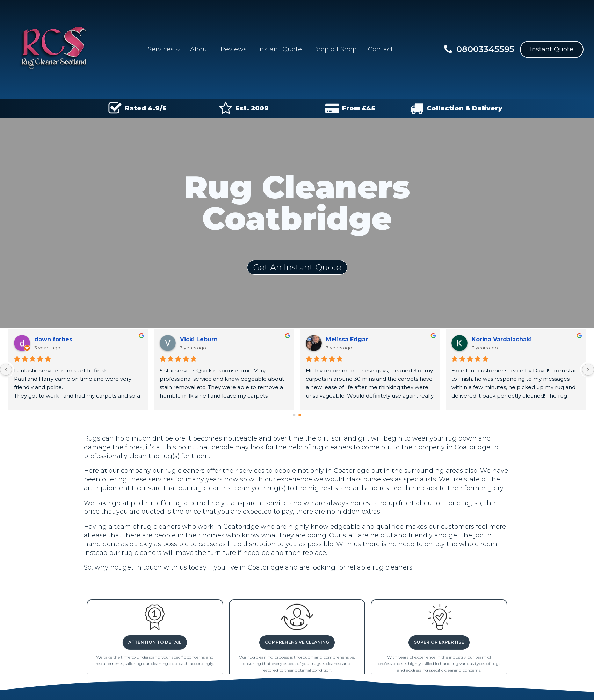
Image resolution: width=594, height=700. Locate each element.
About (200, 49)
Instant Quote (280, 49)
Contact (381, 49)
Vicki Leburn (199, 339)
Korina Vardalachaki (502, 339)
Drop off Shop (335, 49)
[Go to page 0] (294, 415)
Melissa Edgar (347, 339)
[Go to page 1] (300, 415)
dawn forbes (53, 339)
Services (161, 49)
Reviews (234, 49)
